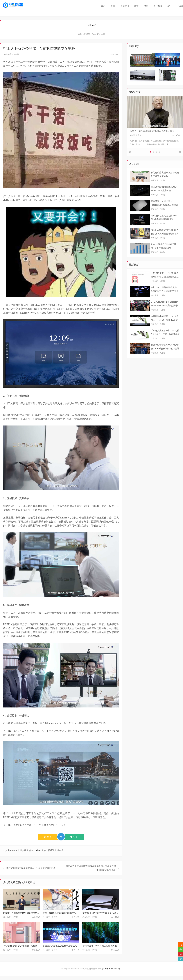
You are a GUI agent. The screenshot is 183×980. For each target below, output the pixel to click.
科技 (136, 6)
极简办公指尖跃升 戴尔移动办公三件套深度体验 (165, 182)
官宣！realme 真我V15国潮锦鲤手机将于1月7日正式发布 (61, 920)
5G (169, 6)
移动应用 (154, 303)
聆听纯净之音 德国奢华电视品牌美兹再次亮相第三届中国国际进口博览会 (91, 876)
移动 (146, 6)
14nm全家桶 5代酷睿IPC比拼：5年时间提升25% (164, 254)
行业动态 (96, 34)
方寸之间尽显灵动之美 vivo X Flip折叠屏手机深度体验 (165, 225)
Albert (38, 851)
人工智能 (158, 6)
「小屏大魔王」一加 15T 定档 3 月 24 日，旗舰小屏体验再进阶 (165, 340)
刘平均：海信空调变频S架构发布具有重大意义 (152, 131)
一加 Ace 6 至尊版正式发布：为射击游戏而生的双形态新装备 (165, 297)
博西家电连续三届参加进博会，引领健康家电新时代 (31, 876)
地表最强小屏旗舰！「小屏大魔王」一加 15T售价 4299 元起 (165, 326)
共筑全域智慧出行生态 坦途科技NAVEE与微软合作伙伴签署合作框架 (165, 355)
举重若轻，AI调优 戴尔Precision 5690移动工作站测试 (164, 211)
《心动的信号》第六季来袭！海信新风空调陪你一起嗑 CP (21, 953)
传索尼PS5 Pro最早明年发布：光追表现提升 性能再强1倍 (101, 920)
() (48, 837)
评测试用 (125, 6)
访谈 (132, 135)
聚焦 (113, 6)
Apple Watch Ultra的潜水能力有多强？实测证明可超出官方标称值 (165, 240)
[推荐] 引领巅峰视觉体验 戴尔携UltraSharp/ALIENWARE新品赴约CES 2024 (21, 920)
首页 (103, 6)
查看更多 (87, 34)
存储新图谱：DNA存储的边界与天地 (100, 953)
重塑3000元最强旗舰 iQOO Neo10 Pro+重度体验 (164, 196)
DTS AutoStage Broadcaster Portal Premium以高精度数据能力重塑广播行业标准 (165, 311)
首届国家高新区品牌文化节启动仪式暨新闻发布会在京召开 (61, 953)
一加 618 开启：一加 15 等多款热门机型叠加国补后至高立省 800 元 (165, 283)
